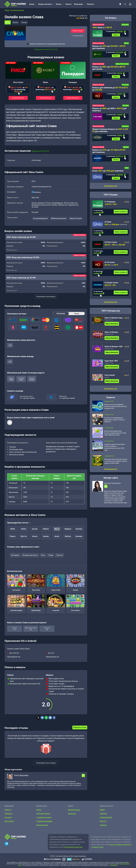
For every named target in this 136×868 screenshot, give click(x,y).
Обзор (8, 22)
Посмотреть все (111, 304)
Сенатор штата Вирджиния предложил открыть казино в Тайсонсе (115, 422)
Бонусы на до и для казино (109, 69)
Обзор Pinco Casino (122, 65)
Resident (76, 583)
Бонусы (59, 4)
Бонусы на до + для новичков (109, 47)
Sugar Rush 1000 (111, 363)
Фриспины (72, 814)
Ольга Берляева (21, 776)
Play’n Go (103, 821)
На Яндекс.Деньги (43, 814)
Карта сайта (9, 821)
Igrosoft (107, 380)
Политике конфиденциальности (120, 845)
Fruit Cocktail (16, 583)
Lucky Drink (56, 603)
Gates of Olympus (111, 335)
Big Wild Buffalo (36, 603)
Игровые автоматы (45, 4)
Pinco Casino (18, 82)
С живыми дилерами (44, 821)
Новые (39, 810)
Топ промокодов (78, 36)
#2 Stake (108, 224)
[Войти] (130, 4)
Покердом (73, 82)
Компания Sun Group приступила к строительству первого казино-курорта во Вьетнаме (116, 464)
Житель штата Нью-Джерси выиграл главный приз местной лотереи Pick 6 (115, 409)
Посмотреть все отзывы (46, 763)
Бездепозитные (74, 810)
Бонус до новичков (108, 173)
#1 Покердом (110, 204)
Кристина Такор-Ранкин (113, 486)
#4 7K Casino (110, 265)
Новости (68, 4)
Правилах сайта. (98, 847)
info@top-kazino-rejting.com (73, 847)
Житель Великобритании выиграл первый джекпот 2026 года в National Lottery (115, 435)
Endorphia (103, 814)
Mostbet (126, 149)
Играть (116, 35)
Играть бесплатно (18, 98)
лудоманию (114, 865)
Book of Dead (36, 583)
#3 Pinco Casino (111, 245)
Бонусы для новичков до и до (110, 90)
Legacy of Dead (56, 583)
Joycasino (125, 128)
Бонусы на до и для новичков (109, 153)
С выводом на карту (44, 818)
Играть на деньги (121, 214)
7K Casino (125, 86)
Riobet (46, 82)
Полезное (90, 4)
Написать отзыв (80, 728)
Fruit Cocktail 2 (76, 603)
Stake (127, 170)
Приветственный (98, 25)
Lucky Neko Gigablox (16, 603)
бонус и (102, 27)
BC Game (126, 107)
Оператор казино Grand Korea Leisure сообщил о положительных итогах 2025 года (114, 450)
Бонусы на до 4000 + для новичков (109, 111)
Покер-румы (78, 4)
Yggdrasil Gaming (106, 818)
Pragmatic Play (109, 322)
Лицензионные (42, 825)
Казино (32, 4)
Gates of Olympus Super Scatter (114, 320)
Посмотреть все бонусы (46, 297)
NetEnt (102, 810)
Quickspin (103, 825)
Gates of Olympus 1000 (114, 349)
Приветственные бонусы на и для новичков (110, 132)
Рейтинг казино (78, 31)
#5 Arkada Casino (111, 285)
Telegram (120, 4)
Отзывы (25, 22)
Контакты (8, 818)
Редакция (8, 814)
